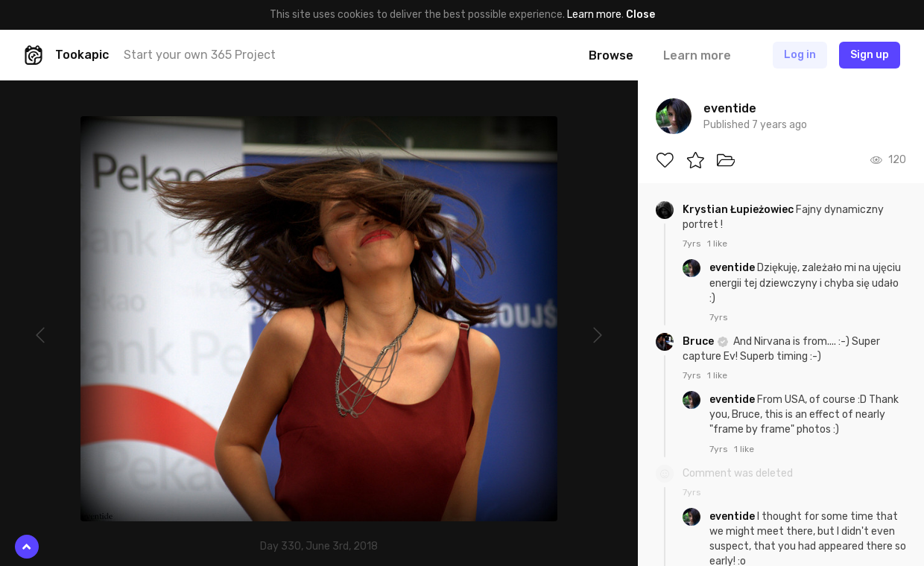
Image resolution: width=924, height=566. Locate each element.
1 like (717, 244)
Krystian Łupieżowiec (739, 210)
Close (640, 15)
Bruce (699, 341)
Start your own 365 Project (200, 55)
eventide (733, 268)
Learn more (594, 15)
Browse (611, 55)
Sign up (870, 55)
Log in (800, 55)
